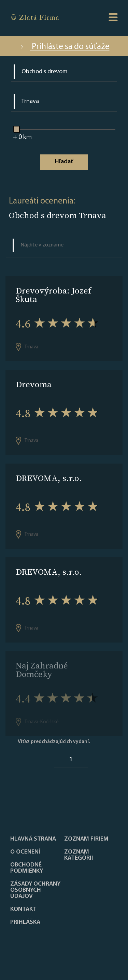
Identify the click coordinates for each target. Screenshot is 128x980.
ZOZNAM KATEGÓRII (79, 855)
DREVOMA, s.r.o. (49, 478)
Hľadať (64, 162)
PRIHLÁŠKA (25, 922)
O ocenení (25, 852)
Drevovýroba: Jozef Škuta (53, 295)
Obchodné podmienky (27, 868)
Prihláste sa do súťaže (64, 47)
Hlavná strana (33, 839)
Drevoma (34, 384)
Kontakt (23, 909)
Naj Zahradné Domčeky (42, 670)
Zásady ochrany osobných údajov (35, 890)
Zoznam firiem (86, 839)
